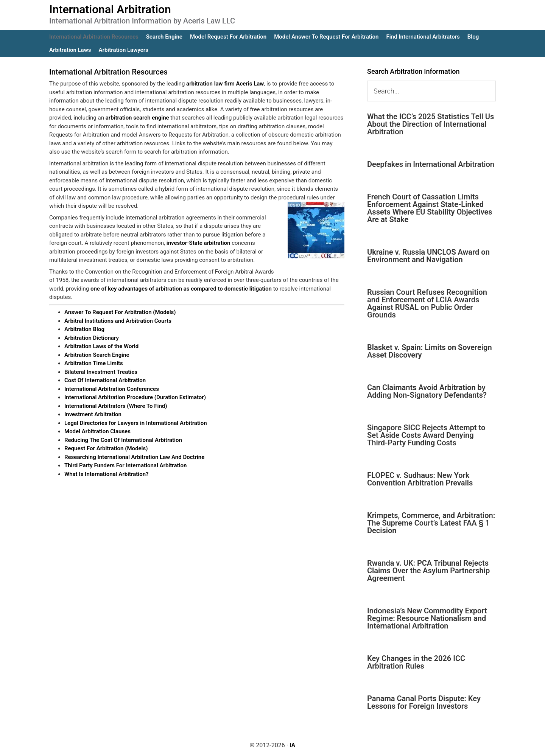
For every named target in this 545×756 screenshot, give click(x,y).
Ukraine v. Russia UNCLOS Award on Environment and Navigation (428, 256)
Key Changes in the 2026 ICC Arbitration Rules (416, 662)
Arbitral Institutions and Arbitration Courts (118, 321)
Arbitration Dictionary (92, 338)
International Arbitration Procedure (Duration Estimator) (135, 397)
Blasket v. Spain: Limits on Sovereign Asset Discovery (430, 351)
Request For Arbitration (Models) (106, 448)
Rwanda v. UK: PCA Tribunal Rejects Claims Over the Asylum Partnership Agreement (428, 571)
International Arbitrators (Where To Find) (116, 406)
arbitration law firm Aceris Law (225, 84)
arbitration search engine (137, 118)
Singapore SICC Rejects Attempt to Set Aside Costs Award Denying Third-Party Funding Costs (426, 435)
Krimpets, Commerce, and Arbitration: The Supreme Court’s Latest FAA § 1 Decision (431, 523)
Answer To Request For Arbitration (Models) (120, 312)
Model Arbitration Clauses (97, 431)
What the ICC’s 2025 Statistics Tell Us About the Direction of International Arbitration (431, 124)
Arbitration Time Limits (94, 363)
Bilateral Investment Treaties (101, 372)
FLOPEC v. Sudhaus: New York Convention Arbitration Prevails (420, 479)
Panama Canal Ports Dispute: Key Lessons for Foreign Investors (424, 702)
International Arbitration (110, 9)
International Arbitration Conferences (112, 389)
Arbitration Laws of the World (101, 346)
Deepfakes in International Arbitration (431, 164)
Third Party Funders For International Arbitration (125, 465)
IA (292, 745)
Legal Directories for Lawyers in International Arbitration (136, 423)
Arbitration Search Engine (97, 355)
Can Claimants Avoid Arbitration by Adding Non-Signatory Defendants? (427, 391)
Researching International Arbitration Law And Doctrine (134, 457)
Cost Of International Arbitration (105, 380)
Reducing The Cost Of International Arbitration (123, 440)
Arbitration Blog (84, 329)
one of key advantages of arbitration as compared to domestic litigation (181, 289)
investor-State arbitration (199, 243)
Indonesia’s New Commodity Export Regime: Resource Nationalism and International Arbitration (427, 618)
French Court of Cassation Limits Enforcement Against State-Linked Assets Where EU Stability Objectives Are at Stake (430, 208)
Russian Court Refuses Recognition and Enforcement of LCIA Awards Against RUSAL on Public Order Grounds (427, 303)
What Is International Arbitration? (106, 474)
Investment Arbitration (93, 414)
